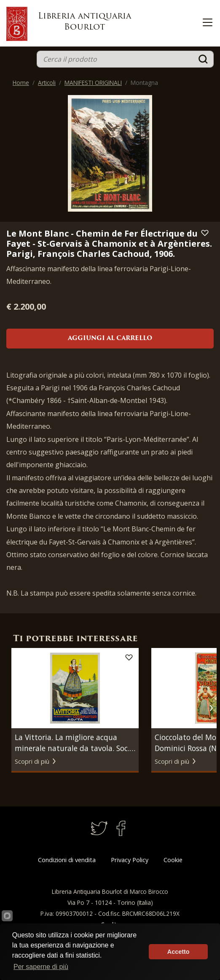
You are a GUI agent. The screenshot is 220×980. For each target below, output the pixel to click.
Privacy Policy (130, 860)
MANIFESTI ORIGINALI (93, 83)
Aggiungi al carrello (110, 339)
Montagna (144, 83)
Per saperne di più (41, 967)
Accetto (178, 952)
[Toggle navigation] (208, 22)
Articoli (47, 83)
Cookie (173, 860)
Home (21, 83)
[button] (211, 708)
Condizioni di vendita (67, 860)
